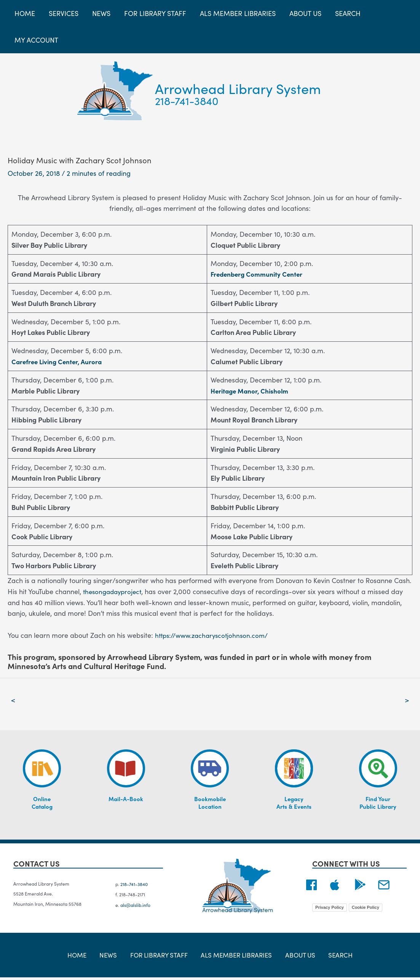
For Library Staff (159, 957)
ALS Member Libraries (235, 957)
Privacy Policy (330, 908)
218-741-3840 (187, 100)
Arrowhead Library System (238, 88)
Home (86, 957)
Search (331, 957)
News (112, 957)
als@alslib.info (135, 907)
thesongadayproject (114, 591)
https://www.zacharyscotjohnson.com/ (215, 635)
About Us (296, 957)
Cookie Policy (366, 908)
